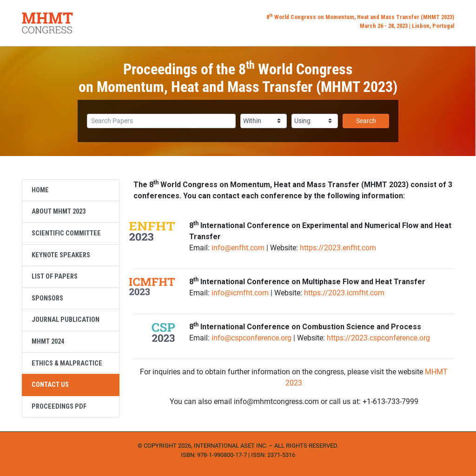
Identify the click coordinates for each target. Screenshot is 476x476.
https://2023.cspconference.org (378, 338)
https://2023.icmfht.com (344, 293)
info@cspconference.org (251, 338)
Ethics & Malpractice (67, 363)
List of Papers (55, 277)
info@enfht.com (238, 248)
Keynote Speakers (61, 255)
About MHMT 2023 (59, 212)
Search (366, 121)
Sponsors (47, 298)
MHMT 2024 (48, 342)
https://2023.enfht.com (338, 248)
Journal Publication (66, 320)
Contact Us (50, 385)
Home (40, 190)
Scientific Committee (66, 233)
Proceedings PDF (59, 407)
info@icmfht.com (240, 293)
